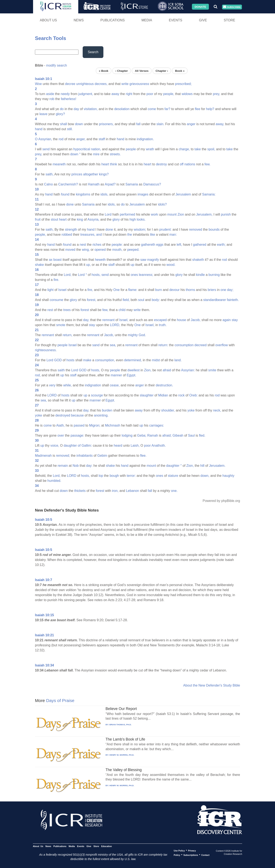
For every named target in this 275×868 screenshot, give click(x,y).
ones (134, 275)
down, (205, 476)
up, (89, 265)
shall (64, 124)
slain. (160, 124)
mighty (133, 335)
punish (226, 214)
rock (181, 395)
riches (97, 245)
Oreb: (193, 395)
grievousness (139, 84)
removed (195, 230)
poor (150, 94)
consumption (184, 345)
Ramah (153, 435)
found (65, 194)
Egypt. (131, 375)
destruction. (164, 385)
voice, (55, 446)
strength (71, 230)
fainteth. (233, 300)
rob (52, 99)
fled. (202, 435)
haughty (228, 476)
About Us (48, 20)
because (78, 415)
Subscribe (232, 7)
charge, (184, 149)
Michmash (112, 425)
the (130, 235)
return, (68, 335)
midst (156, 360)
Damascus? (152, 184)
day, (86, 320)
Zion (181, 214)
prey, (216, 94)
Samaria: (209, 194)
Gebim (102, 456)
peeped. (133, 250)
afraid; (167, 435)
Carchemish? (68, 184)
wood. (171, 265)
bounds (214, 230)
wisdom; (140, 230)
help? (210, 109)
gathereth (148, 245)
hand (39, 129)
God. (142, 335)
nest (83, 245)
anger (191, 124)
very (52, 385)
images (143, 194)
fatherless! (69, 99)
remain (63, 466)
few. (207, 164)
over (61, 435)
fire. (56, 280)
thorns (190, 290)
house (181, 320)
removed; (63, 456)
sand (96, 345)
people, (169, 94)
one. (174, 491)
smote (61, 325)
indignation (93, 385)
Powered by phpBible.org (221, 501)
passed (79, 425)
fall (138, 124)
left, (179, 245)
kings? (104, 174)
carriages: (157, 425)
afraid (167, 370)
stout (55, 219)
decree (70, 84)
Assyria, (93, 219)
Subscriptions (191, 855)
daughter (70, 446)
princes (77, 174)
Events (176, 20)
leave (43, 114)
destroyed (63, 415)
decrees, (101, 84)
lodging (127, 435)
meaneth (59, 164)
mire (96, 154)
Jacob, (196, 320)
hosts (70, 360)
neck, (217, 410)
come (152, 109)
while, (67, 385)
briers (212, 290)
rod (61, 139)
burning (214, 275)
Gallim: (87, 446)
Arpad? (110, 184)
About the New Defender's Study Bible (212, 685)
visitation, (91, 109)
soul (141, 300)
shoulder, (168, 410)
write (125, 84)
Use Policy (179, 850)
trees (67, 310)
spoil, (211, 149)
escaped (160, 320)
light (51, 290)
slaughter (147, 395)
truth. (163, 325)
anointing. (101, 415)
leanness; (146, 275)
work (154, 214)
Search (93, 52)
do (62, 109)
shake (39, 265)
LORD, (115, 325)
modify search (57, 65)
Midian (163, 395)
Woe (38, 84)
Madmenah (43, 456)
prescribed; (183, 84)
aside (50, 94)
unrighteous (85, 84)
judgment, (86, 94)
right (129, 94)
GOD (58, 360)
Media (147, 20)
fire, (90, 290)
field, (126, 300)
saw (143, 260)
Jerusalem (183, 194)
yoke (191, 410)
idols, (104, 194)
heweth (100, 260)
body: (156, 300)
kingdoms (83, 194)
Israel (62, 290)
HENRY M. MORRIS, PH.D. (122, 755)
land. (178, 360)
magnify (153, 260)
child (122, 310)
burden (107, 410)
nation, (96, 149)
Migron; (95, 425)
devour (174, 290)
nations (190, 164)
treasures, (88, 235)
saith (61, 370)
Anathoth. (159, 446)
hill (202, 466)
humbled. (54, 481)
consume (56, 300)
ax (51, 260)
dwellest (134, 370)
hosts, (96, 275)
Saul (191, 435)
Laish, (135, 446)
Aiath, (60, 425)
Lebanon (132, 491)
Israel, (124, 320)
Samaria (132, 184)
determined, (133, 360)
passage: (77, 435)
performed (128, 214)
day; (230, 290)
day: (89, 466)
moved (70, 250)
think (113, 164)
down (79, 124)
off (182, 164)
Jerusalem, (204, 214)
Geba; (142, 435)
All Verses (142, 71)
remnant (109, 320)
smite (212, 370)
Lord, (68, 275)
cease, (115, 385)
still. (70, 129)
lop (101, 476)
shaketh (198, 260)
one (223, 290)
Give (203, 20)
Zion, (148, 370)
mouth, (117, 250)
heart (105, 164)
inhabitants (84, 456)
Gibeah (178, 435)
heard (118, 446)
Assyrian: (188, 370)
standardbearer (215, 300)
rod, (38, 375)
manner (116, 375)
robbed (67, 235)
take (198, 149)
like (153, 235)
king (80, 219)
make (87, 360)
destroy (161, 164)
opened (100, 250)
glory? (60, 114)
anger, (81, 139)
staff (102, 139)
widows (187, 94)
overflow (222, 345)
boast (57, 260)
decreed (200, 345)
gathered (200, 245)
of (79, 446)
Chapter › (162, 71)
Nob (76, 466)
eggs (160, 245)
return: (163, 345)
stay (235, 320)
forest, (91, 300)
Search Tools (51, 38)
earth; (221, 245)
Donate (200, 7)
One (116, 290)
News (79, 20)
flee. (143, 456)
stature (173, 476)
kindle (200, 275)
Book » (180, 71)
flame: (133, 290)
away (115, 94)
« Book (103, 71)
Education (107, 846)
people (131, 149)
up (132, 265)
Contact (205, 855)
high (133, 219)
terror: (131, 476)
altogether (91, 174)
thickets (80, 491)
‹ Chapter (122, 71)
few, (105, 310)
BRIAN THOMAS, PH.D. (121, 725)
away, (220, 124)
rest (50, 310)
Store (229, 20)
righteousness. (46, 350)
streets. (115, 154)
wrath (150, 149)
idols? (162, 204)
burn (159, 290)
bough (114, 476)
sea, (113, 345)
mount (172, 214)
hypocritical (82, 149)
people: (117, 245)
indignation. (145, 139)
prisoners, (106, 124)
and (99, 235)
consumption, (105, 360)
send (46, 149)
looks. (141, 219)
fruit (38, 219)
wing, (86, 250)
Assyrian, (45, 139)
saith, (50, 174)
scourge (97, 395)
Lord (108, 214)
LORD (52, 395)
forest (85, 310)
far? (167, 109)
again (227, 320)
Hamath (94, 184)
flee (198, 109)
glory (116, 219)
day (76, 109)
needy (65, 94)
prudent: (165, 230)
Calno (49, 184)
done (70, 204)
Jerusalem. (217, 466)
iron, (115, 491)
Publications (113, 20)
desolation (122, 109)
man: (173, 235)
